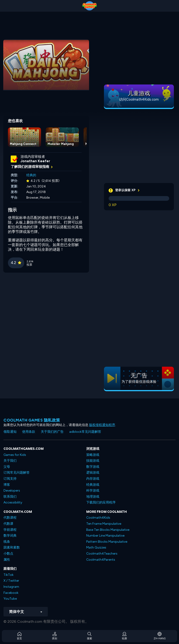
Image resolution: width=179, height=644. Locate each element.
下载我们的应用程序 (101, 502)
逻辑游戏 (93, 473)
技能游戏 (93, 461)
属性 (7, 560)
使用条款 (29, 432)
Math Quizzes (96, 547)
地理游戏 (93, 497)
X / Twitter (11, 581)
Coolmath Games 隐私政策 (32, 420)
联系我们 (10, 497)
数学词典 (10, 536)
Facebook (11, 593)
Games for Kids (15, 455)
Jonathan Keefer (35, 161)
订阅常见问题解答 (17, 473)
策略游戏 (93, 455)
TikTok (9, 575)
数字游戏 (93, 467)
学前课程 (10, 530)
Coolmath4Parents (101, 560)
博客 (7, 485)
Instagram (11, 587)
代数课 (8, 524)
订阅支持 (10, 479)
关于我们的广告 (52, 432)
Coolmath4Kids (98, 518)
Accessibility (13, 502)
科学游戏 (93, 491)
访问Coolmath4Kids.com (139, 99)
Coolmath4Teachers (102, 554)
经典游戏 (93, 485)
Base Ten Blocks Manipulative (108, 530)
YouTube (10, 599)
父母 (7, 467)
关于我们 (10, 461)
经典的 (31, 175)
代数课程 (10, 518)
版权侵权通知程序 (102, 425)
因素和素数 (12, 547)
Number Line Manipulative (105, 536)
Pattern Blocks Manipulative (107, 542)
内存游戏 (93, 479)
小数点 (8, 554)
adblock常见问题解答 (85, 432)
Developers (12, 491)
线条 (7, 542)
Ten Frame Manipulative (104, 524)
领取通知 (10, 432)
